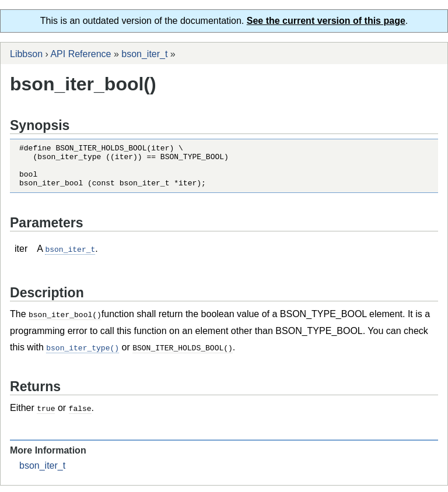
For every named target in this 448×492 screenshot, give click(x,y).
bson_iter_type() (83, 355)
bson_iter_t (144, 54)
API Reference (80, 54)
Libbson (26, 54)
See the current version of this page (326, 21)
